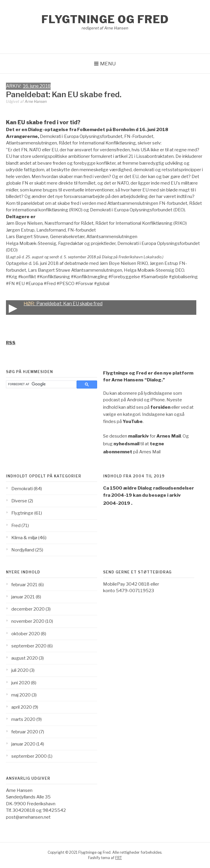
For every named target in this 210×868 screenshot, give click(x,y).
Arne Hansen (36, 102)
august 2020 (25, 658)
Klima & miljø (24, 538)
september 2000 (29, 756)
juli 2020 (20, 670)
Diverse (19, 501)
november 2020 (28, 621)
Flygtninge (22, 513)
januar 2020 (23, 744)
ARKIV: (14, 86)
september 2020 (29, 646)
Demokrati (22, 489)
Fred (16, 526)
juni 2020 (21, 683)
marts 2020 (23, 719)
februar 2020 (25, 732)
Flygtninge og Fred (105, 19)
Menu (108, 64)
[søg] (42, 384)
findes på (123, 422)
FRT (119, 858)
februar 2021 (24, 585)
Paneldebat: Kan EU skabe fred (54, 308)
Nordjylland (23, 550)
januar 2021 (23, 597)
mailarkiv (139, 436)
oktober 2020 (26, 634)
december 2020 (28, 609)
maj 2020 (21, 695)
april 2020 (22, 707)
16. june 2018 (37, 86)
